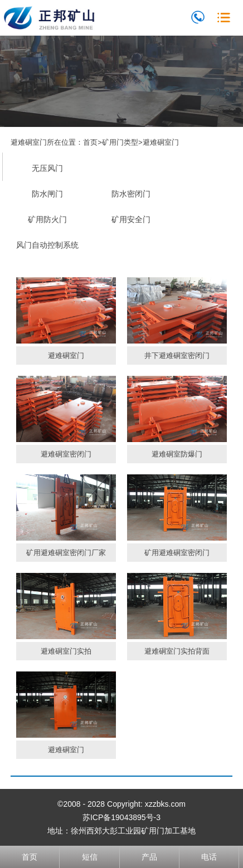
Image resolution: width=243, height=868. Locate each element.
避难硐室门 (161, 142)
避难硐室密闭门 (66, 454)
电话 (209, 857)
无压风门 (47, 168)
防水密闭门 (131, 194)
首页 (90, 142)
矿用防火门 (47, 219)
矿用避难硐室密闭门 (177, 553)
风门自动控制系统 (47, 245)
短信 (90, 857)
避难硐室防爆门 (177, 454)
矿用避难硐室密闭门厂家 (66, 553)
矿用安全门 (131, 219)
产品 (149, 857)
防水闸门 (47, 194)
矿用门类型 (120, 142)
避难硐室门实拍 (66, 651)
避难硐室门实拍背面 (177, 651)
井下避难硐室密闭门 (177, 355)
